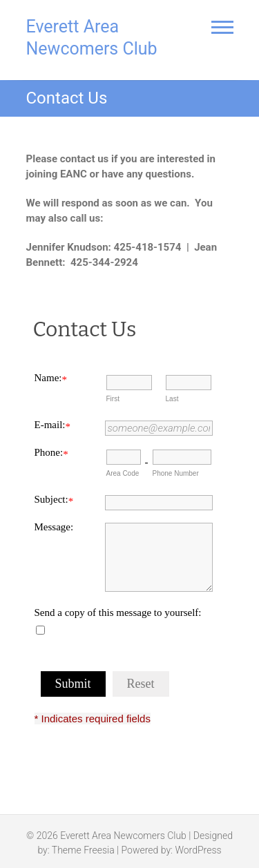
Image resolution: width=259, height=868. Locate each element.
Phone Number (176, 473)
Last (172, 399)
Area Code (123, 473)
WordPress (198, 850)
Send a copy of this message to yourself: (118, 613)
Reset (141, 684)
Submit (73, 684)
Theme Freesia (83, 850)
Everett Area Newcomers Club (92, 38)
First (113, 399)
